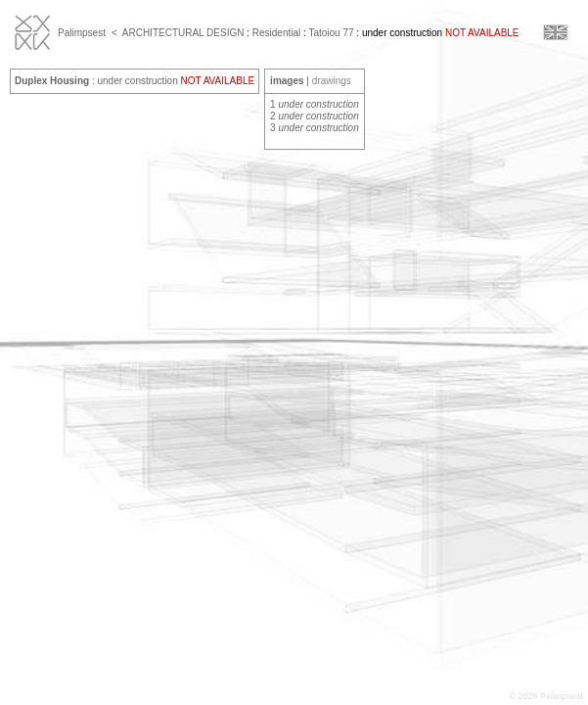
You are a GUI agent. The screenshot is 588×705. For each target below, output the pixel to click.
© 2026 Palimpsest (546, 696)
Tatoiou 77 (331, 33)
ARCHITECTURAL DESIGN (183, 33)
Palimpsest (82, 33)
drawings (332, 81)
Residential (276, 33)
